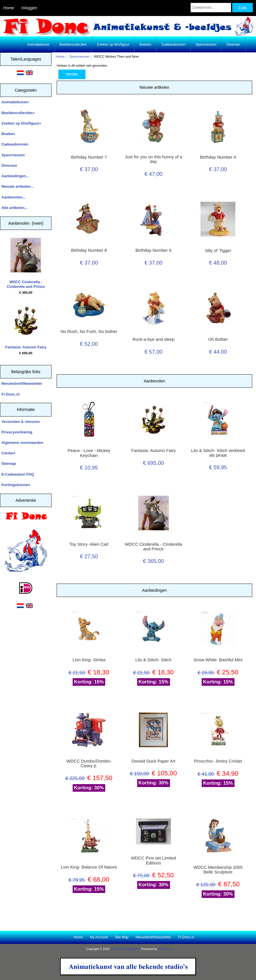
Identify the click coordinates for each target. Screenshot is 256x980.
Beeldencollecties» (18, 113)
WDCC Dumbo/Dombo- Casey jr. (89, 763)
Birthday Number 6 (153, 250)
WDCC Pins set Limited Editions (154, 860)
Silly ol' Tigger (218, 251)
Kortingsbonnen (16, 485)
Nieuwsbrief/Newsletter (22, 383)
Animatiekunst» (15, 102)
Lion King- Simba (89, 660)
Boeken (145, 45)
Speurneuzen (79, 56)
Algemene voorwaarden (22, 443)
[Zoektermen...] (211, 8)
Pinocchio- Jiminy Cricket (218, 761)
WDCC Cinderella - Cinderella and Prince (26, 263)
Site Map (122, 937)
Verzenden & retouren (21, 422)
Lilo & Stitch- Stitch (153, 660)
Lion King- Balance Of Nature (89, 867)
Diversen (233, 45)
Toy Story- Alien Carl (89, 544)
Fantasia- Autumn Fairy (26, 326)
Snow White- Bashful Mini (218, 660)
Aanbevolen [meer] (26, 223)
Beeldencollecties (73, 45)
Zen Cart (164, 949)
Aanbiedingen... (15, 176)
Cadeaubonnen (173, 45)
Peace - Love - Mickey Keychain (89, 453)
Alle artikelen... (15, 208)
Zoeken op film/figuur (113, 45)
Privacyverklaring (17, 432)
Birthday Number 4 (218, 157)
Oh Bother (218, 339)
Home (9, 8)
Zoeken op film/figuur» (21, 123)
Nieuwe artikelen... (18, 186)
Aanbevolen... (14, 197)
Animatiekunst (38, 45)
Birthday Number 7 (89, 157)
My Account (99, 937)
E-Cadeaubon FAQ (18, 474)
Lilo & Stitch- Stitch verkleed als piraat (218, 453)
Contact (8, 453)
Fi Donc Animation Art (125, 949)
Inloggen (29, 8)
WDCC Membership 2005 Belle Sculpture (218, 870)
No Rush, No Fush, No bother (89, 332)
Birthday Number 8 (89, 250)
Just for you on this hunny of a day (153, 159)
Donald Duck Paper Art (154, 761)
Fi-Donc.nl (10, 394)
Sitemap (9, 464)
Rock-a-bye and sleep (153, 339)
